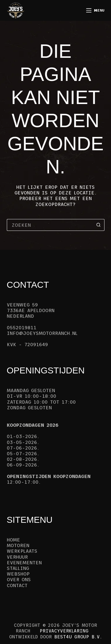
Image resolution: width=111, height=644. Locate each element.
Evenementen (24, 562)
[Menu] (95, 10)
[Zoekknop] (99, 225)
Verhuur (17, 557)
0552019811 (22, 327)
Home (13, 540)
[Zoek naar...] (50, 225)
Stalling (18, 568)
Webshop (18, 574)
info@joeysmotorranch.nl (42, 333)
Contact (17, 585)
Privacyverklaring (64, 631)
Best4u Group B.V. (78, 637)
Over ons (19, 579)
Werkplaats (22, 551)
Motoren (18, 545)
